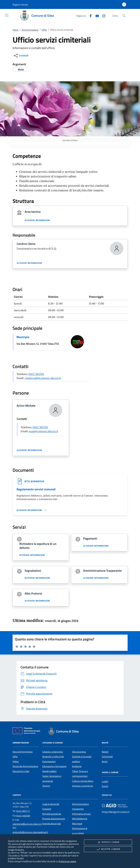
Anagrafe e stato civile (53, 757)
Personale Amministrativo (25, 766)
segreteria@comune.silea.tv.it (27, 824)
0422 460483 (23, 816)
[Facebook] (89, 15)
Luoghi (105, 781)
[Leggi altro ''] (31, 510)
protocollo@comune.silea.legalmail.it (30, 832)
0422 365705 (36, 374)
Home (15, 30)
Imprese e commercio (82, 786)
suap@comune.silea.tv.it (43, 431)
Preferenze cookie (67, 861)
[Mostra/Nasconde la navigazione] (7, 15)
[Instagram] (102, 15)
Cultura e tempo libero (83, 781)
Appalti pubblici (49, 771)
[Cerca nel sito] (124, 16)
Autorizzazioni (49, 761)
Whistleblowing (80, 819)
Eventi (105, 786)
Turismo (46, 786)
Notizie (105, 752)
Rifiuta (108, 842)
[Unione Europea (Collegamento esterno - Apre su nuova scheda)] (27, 731)
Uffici (44, 30)
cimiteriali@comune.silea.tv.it (43, 378)
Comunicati (107, 757)
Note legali (77, 824)
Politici (16, 761)
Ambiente (77, 766)
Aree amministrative (23, 752)
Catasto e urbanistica (53, 752)
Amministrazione (30, 30)
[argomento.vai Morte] (21, 69)
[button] (20, 5)
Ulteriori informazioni (37, 220)
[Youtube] (96, 15)
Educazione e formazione (54, 766)
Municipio (23, 337)
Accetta (108, 849)
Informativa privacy (81, 814)
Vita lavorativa (79, 752)
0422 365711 (23, 811)
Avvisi (105, 761)
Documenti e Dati (21, 771)
